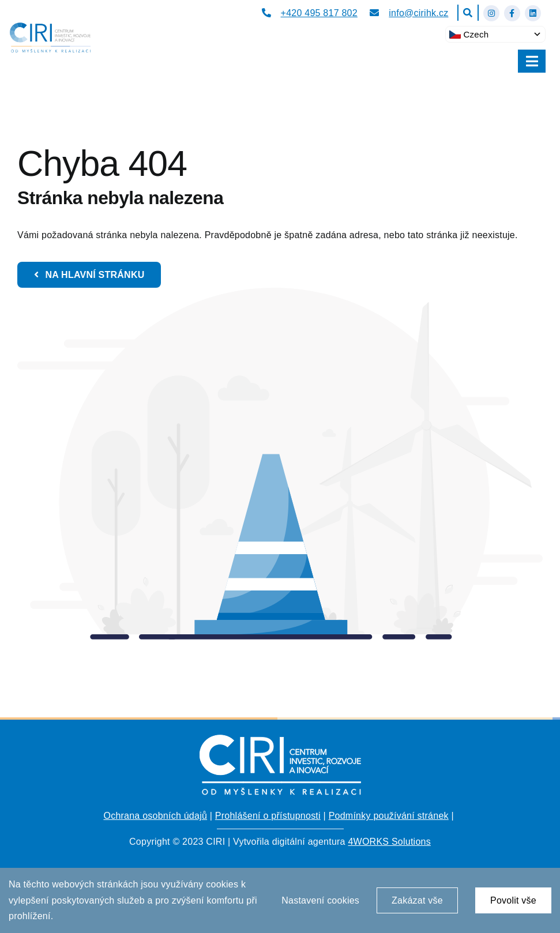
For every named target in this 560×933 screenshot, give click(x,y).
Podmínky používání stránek (389, 816)
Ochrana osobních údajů (155, 816)
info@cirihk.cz (418, 13)
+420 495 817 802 (319, 13)
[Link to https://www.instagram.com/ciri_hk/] (491, 13)
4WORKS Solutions (389, 842)
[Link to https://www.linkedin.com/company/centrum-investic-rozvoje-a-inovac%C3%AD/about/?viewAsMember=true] (533, 13)
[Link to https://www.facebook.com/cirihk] (512, 13)
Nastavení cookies (320, 900)
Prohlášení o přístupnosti (268, 816)
